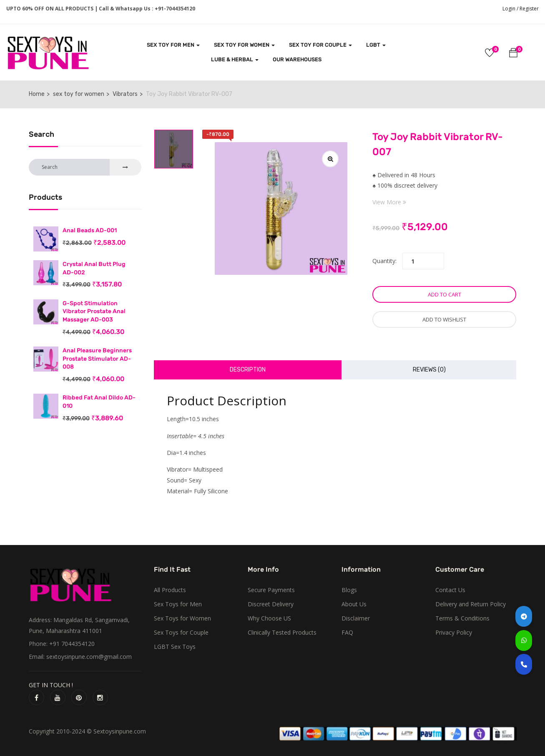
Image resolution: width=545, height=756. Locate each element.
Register (529, 9)
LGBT (376, 45)
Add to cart (445, 294)
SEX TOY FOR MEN (173, 45)
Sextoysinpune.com (120, 731)
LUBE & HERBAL (235, 59)
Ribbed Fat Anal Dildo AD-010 (99, 402)
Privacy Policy (454, 632)
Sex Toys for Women (182, 618)
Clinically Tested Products (282, 632)
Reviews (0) (429, 370)
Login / (510, 9)
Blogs (349, 590)
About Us (354, 604)
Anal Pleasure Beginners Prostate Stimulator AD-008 (97, 359)
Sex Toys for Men (178, 604)
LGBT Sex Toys (175, 647)
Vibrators (125, 94)
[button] (513, 54)
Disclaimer (356, 618)
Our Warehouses (297, 59)
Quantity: (384, 261)
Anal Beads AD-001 (90, 230)
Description (248, 370)
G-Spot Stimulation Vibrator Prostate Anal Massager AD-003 (94, 311)
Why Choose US (269, 618)
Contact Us (450, 590)
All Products (170, 590)
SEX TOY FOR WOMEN (244, 45)
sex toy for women (79, 94)
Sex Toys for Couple (181, 632)
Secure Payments (271, 590)
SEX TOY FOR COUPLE (320, 45)
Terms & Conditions (462, 618)
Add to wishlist (444, 319)
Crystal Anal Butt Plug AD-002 (94, 268)
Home (37, 94)
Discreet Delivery (271, 604)
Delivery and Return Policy (471, 604)
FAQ (347, 632)
